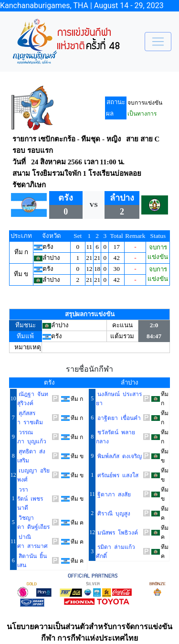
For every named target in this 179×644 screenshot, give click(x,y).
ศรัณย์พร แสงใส (117, 475)
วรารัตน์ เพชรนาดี (30, 499)
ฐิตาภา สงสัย (113, 494)
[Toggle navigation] (158, 42)
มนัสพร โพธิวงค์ (117, 533)
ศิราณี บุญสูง (113, 514)
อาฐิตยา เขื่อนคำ (118, 418)
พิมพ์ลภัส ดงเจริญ (119, 456)
